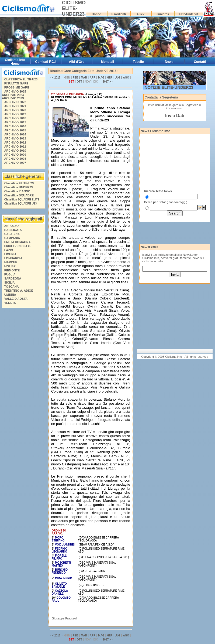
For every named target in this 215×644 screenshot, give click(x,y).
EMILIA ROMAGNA (18, 242)
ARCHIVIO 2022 (15, 102)
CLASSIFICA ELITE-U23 (21, 79)
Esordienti (119, 14)
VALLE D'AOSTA (16, 299)
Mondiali (108, 62)
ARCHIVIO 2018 (15, 118)
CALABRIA (12, 234)
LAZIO (9, 250)
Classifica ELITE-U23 (19, 183)
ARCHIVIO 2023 (13, 98)
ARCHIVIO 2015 (15, 130)
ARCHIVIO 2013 (15, 138)
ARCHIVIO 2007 (15, 163)
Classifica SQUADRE (19, 195)
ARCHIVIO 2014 (15, 134)
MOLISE (10, 266)
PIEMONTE (12, 270)
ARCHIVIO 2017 (15, 122)
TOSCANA (12, 287)
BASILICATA (13, 230)
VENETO (10, 303)
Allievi (141, 14)
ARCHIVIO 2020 (15, 110)
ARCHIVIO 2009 (15, 155)
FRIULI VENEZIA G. (18, 246)
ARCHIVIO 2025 (15, 91)
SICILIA (10, 282)
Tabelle (138, 62)
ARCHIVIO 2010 (15, 151)
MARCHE (11, 262)
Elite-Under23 (188, 14)
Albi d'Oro (77, 62)
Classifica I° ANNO (17, 191)
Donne (96, 14)
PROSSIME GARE (17, 87)
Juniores (163, 14)
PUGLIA (10, 274)
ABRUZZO (12, 226)
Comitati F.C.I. (46, 62)
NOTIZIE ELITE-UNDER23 (169, 87)
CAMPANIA (12, 238)
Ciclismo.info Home (15, 62)
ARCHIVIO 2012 (15, 142)
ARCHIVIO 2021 (15, 106)
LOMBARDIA (13, 258)
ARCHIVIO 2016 (15, 126)
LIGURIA (10, 254)
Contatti (200, 62)
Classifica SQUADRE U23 (21, 204)
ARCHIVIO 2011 (15, 146)
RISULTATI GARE (16, 83)
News (169, 62)
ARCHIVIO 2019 (15, 114)
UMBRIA (10, 295)
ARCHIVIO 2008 (15, 159)
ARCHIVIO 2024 (13, 95)
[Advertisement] (23, 392)
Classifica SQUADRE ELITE (22, 200)
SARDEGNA (13, 278)
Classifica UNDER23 (19, 187)
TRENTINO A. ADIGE (19, 291)
